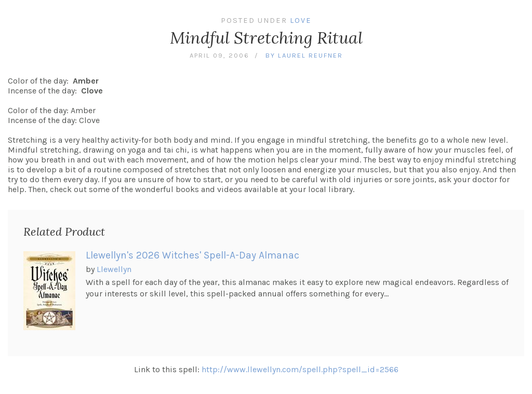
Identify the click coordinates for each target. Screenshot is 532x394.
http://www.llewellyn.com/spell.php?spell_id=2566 (300, 369)
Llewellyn (114, 269)
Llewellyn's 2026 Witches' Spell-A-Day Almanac (192, 255)
